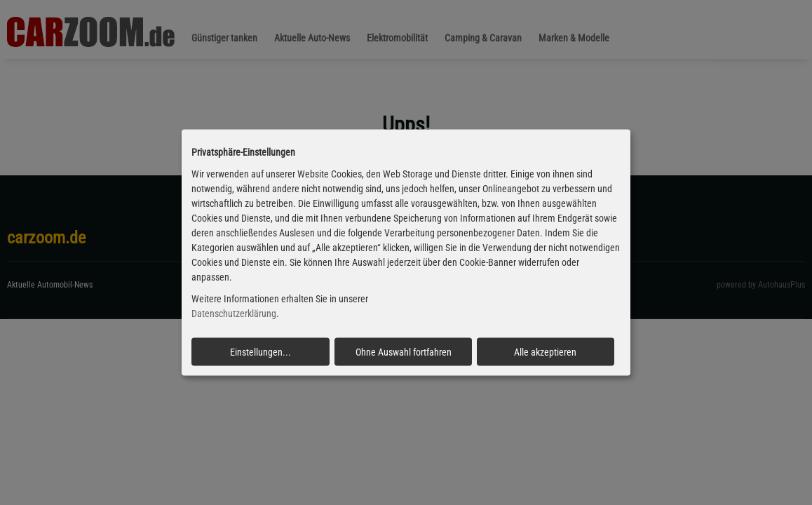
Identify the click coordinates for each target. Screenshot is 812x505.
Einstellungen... (260, 351)
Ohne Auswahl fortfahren (404, 351)
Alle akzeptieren (545, 351)
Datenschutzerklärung (234, 314)
